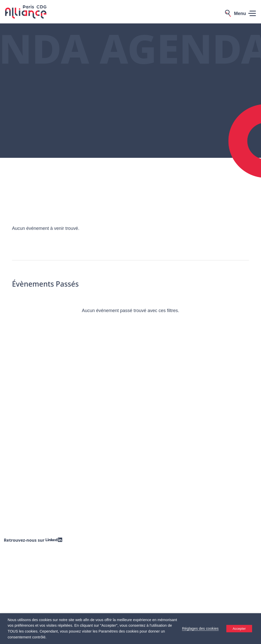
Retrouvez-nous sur (34, 540)
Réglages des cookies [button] (200, 628)
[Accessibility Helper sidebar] (255, 638)
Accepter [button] (239, 629)
